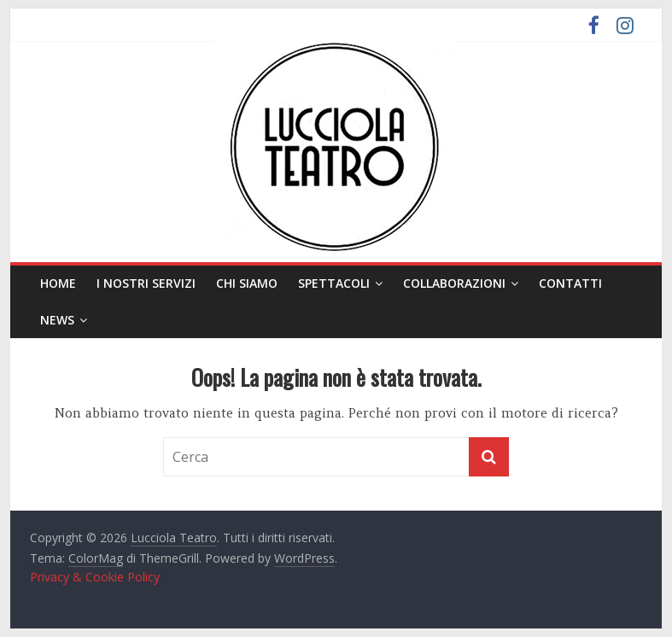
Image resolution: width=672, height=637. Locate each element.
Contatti (570, 283)
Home (58, 283)
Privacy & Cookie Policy (95, 577)
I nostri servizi (146, 283)
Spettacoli (334, 283)
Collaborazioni (454, 283)
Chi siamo (247, 283)
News (57, 320)
